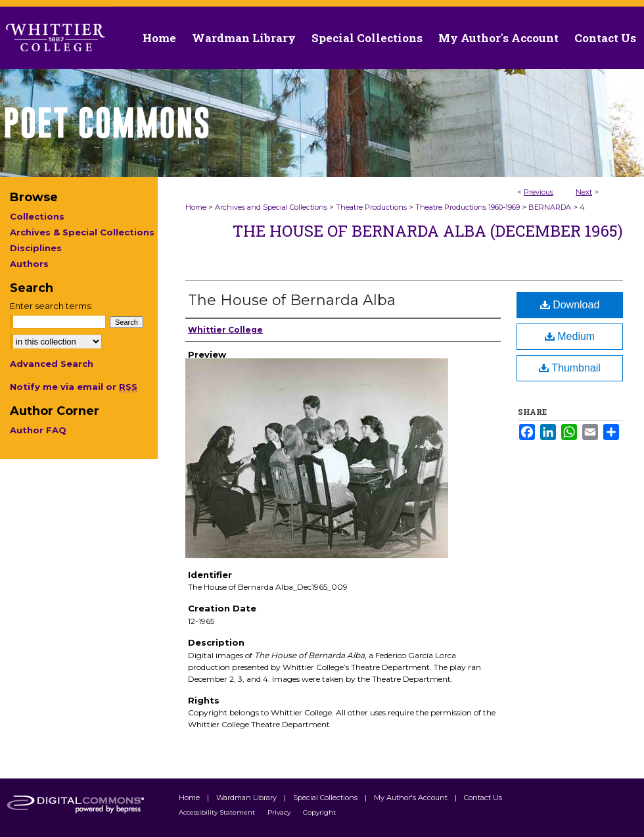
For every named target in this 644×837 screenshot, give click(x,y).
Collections (37, 216)
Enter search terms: (51, 306)
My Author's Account (412, 798)
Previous (539, 192)
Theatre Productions (371, 207)
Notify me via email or (74, 387)
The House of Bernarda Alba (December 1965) (428, 231)
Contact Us (605, 38)
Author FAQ (38, 430)
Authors (29, 264)
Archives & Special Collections (82, 232)
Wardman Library (247, 798)
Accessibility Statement (218, 812)
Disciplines (36, 248)
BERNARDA (550, 207)
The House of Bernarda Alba (292, 300)
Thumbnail (570, 368)
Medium (570, 336)
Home (196, 207)
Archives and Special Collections (271, 207)
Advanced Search (52, 364)
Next (584, 192)
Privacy (280, 812)
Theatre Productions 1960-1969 (468, 207)
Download (570, 305)
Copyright (319, 812)
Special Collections (326, 798)
